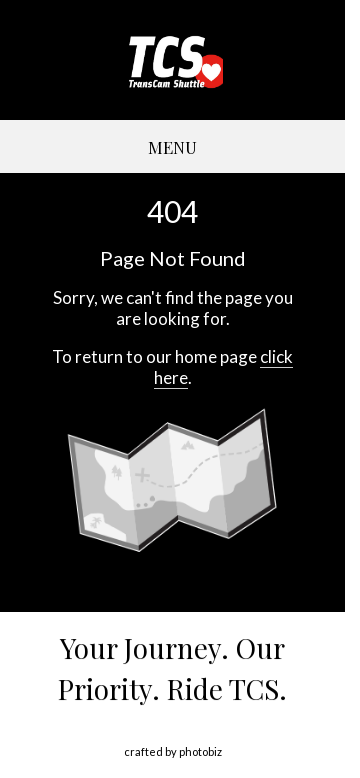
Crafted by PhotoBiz (173, 751)
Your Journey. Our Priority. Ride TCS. (172, 668)
